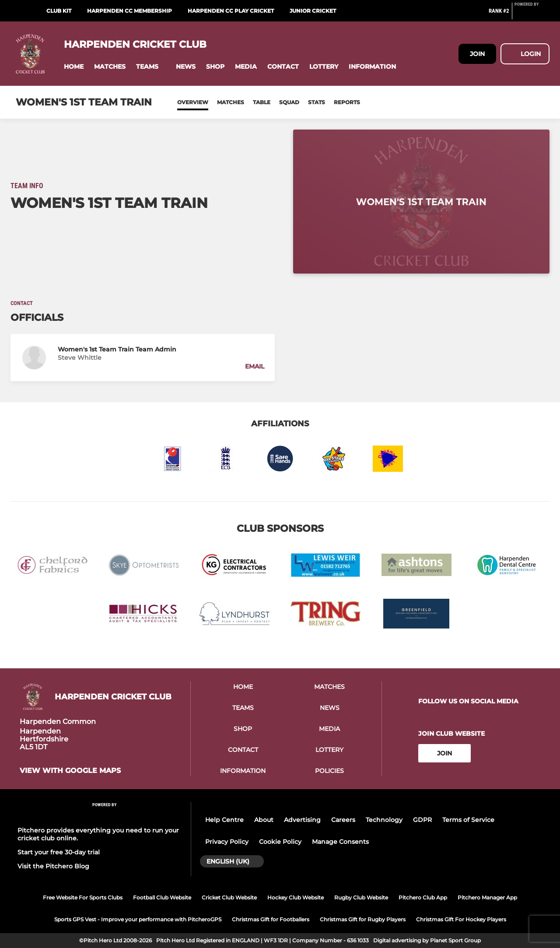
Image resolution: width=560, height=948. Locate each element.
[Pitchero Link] (532, 14)
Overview (193, 102)
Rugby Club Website (361, 897)
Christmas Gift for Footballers (271, 919)
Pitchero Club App (423, 897)
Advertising (302, 820)
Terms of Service (468, 820)
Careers (343, 820)
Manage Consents (340, 842)
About (264, 820)
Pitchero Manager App (487, 897)
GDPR (422, 820)
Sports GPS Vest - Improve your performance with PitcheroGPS (138, 919)
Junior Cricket (313, 11)
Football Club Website (162, 897)
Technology (384, 820)
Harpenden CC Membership (129, 11)
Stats (317, 102)
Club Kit (59, 11)
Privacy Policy (227, 842)
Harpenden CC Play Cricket (231, 11)
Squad (289, 102)
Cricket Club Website (229, 897)
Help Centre (224, 820)
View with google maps (70, 771)
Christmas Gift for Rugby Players (363, 919)
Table (262, 102)
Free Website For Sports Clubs (83, 897)
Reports (347, 102)
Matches (231, 102)
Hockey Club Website (296, 897)
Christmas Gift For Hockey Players (461, 919)
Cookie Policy (280, 842)
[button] (74, 67)
